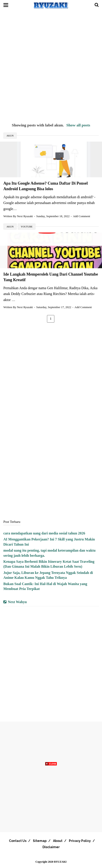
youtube (27, 227)
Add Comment (82, 216)
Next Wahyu (17, 602)
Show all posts (78, 125)
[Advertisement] (51, 66)
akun (10, 136)
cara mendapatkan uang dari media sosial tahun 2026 (44, 533)
